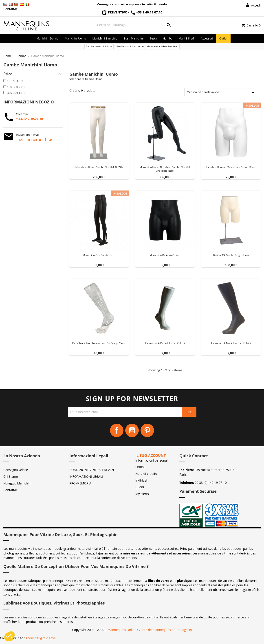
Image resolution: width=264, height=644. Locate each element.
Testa (153, 38)
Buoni (140, 487)
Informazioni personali (152, 460)
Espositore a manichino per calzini (231, 343)
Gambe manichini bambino (163, 46)
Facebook (117, 430)
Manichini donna (48, 38)
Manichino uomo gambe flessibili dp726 (99, 167)
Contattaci (11, 9)
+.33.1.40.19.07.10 (29, 119)
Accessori (207, 38)
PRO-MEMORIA (80, 483)
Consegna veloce (16, 470)
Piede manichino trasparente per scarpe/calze (99, 343)
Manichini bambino (105, 38)
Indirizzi (141, 480)
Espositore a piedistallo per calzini (165, 343)
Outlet (223, 38)
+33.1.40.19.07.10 (146, 12)
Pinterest (147, 430)
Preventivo (115, 12)
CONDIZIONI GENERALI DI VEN (92, 470)
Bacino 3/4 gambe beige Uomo (231, 255)
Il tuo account (151, 456)
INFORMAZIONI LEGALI (86, 476)
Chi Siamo (11, 476)
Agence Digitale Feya (41, 638)
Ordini (140, 467)
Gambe (168, 38)
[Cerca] (134, 25)
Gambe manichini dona (99, 46)
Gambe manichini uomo (130, 46)
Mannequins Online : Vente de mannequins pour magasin (150, 630)
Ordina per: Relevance (203, 92)
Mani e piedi (187, 38)
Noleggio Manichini (17, 483)
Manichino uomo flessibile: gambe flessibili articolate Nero (165, 169)
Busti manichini (134, 38)
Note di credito (146, 474)
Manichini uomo (76, 38)
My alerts (142, 494)
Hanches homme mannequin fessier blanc (231, 167)
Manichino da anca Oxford (165, 255)
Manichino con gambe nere (99, 255)
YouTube (132, 430)
